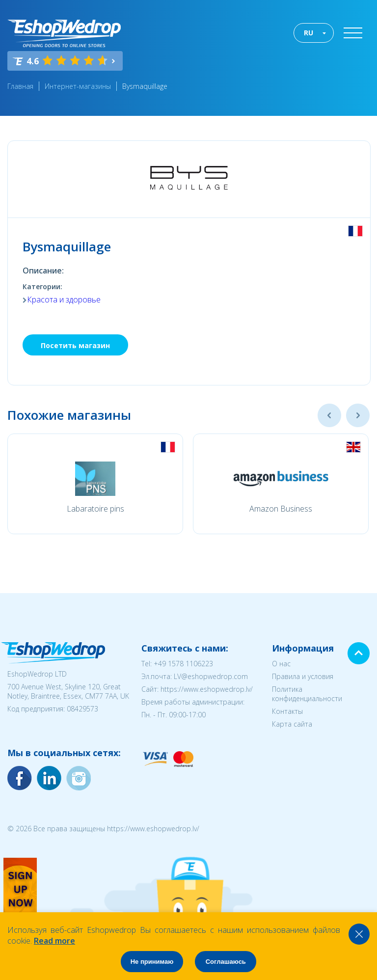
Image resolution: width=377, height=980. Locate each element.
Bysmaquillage (145, 86)
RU (309, 33)
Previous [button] (329, 415)
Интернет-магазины (78, 86)
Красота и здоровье (64, 299)
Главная (20, 86)
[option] (95, 484)
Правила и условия (303, 676)
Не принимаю (152, 962)
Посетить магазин (75, 345)
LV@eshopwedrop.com (211, 676)
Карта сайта (292, 724)
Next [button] (358, 415)
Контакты (287, 711)
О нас (281, 664)
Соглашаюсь (226, 962)
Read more (54, 941)
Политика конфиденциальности (307, 694)
